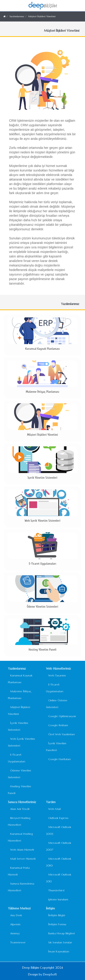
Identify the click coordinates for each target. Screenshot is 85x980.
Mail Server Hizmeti (23, 859)
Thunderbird (56, 890)
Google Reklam (58, 725)
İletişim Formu (57, 924)
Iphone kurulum (58, 899)
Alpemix (15, 924)
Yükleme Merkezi (19, 908)
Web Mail (55, 809)
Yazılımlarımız (17, 16)
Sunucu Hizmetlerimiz (22, 802)
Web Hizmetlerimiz (58, 669)
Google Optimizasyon (62, 716)
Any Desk (16, 915)
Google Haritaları (59, 759)
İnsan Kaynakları (59, 951)
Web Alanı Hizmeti (22, 850)
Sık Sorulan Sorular (60, 942)
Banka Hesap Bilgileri (62, 933)
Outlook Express (58, 818)
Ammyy (15, 933)
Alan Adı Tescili (20, 809)
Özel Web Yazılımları (62, 734)
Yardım (51, 802)
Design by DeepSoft (42, 974)
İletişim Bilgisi (57, 915)
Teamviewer (18, 942)
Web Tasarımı (57, 675)
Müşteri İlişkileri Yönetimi (42, 16)
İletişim (50, 908)
